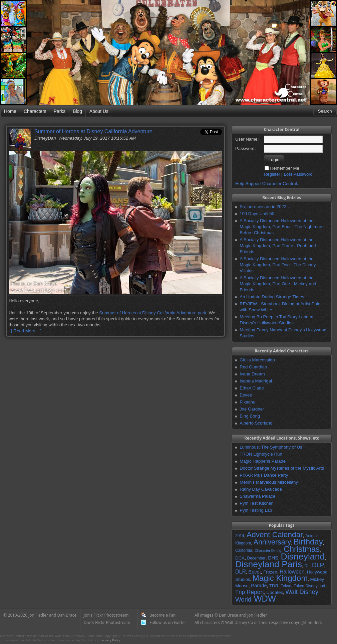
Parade (259, 586)
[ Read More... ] (26, 331)
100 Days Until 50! (258, 214)
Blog (77, 111)
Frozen (270, 572)
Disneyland (303, 556)
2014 (240, 536)
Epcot (254, 572)
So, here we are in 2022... (265, 207)
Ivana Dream (252, 374)
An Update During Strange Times (272, 297)
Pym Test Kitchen (257, 503)
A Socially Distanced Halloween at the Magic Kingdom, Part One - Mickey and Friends (278, 284)
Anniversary (272, 542)
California (244, 550)
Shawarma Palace (257, 496)
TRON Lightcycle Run (261, 454)
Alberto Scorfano (256, 423)
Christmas (302, 549)
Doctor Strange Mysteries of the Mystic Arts (282, 468)
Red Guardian (253, 367)
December (256, 558)
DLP (318, 565)
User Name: (247, 139)
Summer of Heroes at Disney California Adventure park (153, 313)
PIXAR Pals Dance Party (264, 475)
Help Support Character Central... (268, 184)
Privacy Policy (111, 640)
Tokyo (286, 586)
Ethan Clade (252, 388)
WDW (265, 599)
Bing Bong (250, 416)
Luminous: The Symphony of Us (271, 447)
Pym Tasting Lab (256, 510)
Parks (60, 111)
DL (307, 566)
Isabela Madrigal (256, 381)
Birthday (308, 542)
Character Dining (268, 550)
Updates (275, 592)
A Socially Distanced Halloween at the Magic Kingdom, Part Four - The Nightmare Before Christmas (282, 227)
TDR (274, 586)
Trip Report (250, 592)
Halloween (292, 572)
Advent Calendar (275, 534)
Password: (246, 148)
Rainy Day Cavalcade (261, 489)
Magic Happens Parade (263, 461)
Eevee (246, 395)
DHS (273, 558)
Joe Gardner (252, 409)
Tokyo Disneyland (309, 586)
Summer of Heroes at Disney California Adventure (93, 131)
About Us (99, 111)
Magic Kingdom (280, 578)
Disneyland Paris (269, 564)
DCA (240, 558)
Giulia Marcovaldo (257, 360)
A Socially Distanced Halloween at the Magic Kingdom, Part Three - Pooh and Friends (278, 246)
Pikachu (247, 402)
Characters (35, 111)
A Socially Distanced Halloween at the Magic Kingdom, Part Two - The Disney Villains (278, 265)
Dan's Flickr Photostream (107, 622)
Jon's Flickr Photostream (106, 615)
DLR (241, 572)
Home (10, 111)
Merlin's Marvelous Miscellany (269, 482)
